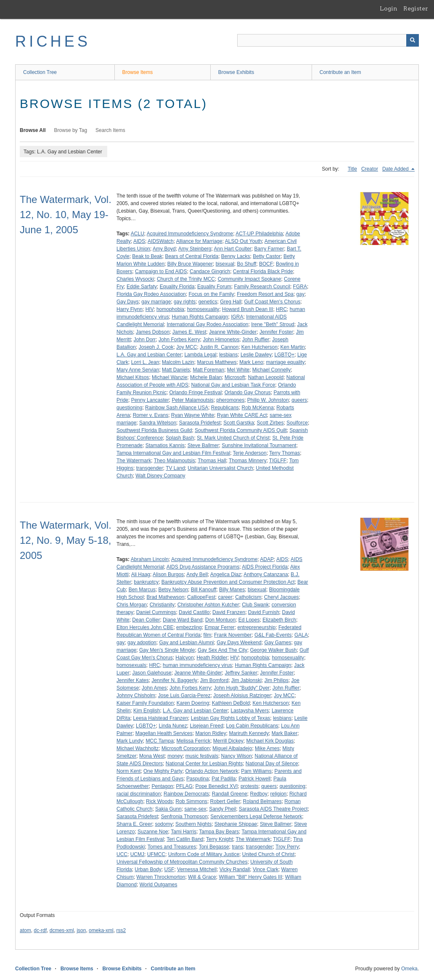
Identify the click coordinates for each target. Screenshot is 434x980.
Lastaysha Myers (250, 711)
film (208, 635)
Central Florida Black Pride (263, 271)
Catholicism (248, 597)
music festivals (202, 756)
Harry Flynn (130, 309)
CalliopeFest (201, 597)
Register (416, 8)
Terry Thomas (284, 453)
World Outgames (159, 885)
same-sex (195, 809)
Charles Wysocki (135, 279)
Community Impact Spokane (250, 279)
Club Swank (255, 605)
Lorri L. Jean (145, 362)
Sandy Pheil (222, 809)
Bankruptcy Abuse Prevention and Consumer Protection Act (228, 582)
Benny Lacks (236, 256)
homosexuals (131, 665)
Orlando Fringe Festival (195, 393)
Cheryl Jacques (282, 597)
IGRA (237, 317)
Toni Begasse (214, 847)
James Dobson (153, 332)
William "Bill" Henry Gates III (250, 877)
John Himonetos (221, 340)
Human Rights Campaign (200, 317)
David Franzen (229, 612)
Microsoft (235, 377)
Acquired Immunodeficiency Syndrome (190, 234)
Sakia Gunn (168, 809)
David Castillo (194, 612)
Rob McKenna (258, 408)
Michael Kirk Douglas (270, 741)
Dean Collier (146, 620)
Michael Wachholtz (138, 748)
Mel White (238, 370)
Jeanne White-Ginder (233, 332)
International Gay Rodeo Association (207, 324)
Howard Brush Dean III (247, 309)
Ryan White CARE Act (242, 415)
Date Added (396, 169)
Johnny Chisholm (136, 695)
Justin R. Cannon (219, 347)
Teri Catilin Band (185, 839)
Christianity (162, 605)
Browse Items (138, 72)
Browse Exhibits (236, 72)
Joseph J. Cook (156, 347)
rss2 (121, 930)
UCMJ (137, 854)
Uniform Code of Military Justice (204, 854)
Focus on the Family (211, 294)
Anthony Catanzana (266, 574)
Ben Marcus (142, 590)
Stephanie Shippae (236, 824)
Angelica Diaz (226, 574)
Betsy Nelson (173, 590)
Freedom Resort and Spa (265, 294)
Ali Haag (141, 574)
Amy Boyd (164, 249)
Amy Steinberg (195, 249)
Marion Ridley (210, 733)
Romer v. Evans (151, 415)
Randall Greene (230, 794)
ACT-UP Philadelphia (259, 234)
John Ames (154, 688)
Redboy (259, 794)
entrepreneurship (256, 627)
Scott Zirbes (270, 423)
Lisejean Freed (206, 726)
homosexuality (203, 309)
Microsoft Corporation (186, 748)
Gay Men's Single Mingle (167, 650)
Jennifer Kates (133, 680)
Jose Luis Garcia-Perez (184, 695)
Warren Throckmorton (161, 877)
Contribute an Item (340, 72)
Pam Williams (256, 771)
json (81, 930)
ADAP (267, 559)
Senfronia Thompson (184, 817)
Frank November (233, 635)
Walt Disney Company (160, 476)
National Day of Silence (272, 764)
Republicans (225, 408)
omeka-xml (101, 930)
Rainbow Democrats (186, 794)
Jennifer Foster (276, 332)
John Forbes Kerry (179, 340)
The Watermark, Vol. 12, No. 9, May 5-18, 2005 (66, 540)
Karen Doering (193, 703)
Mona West (152, 756)
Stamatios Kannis (165, 445)
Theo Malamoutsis (175, 461)
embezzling (189, 627)
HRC (281, 309)
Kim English (147, 711)
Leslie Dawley (256, 355)
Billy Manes (232, 590)
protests (250, 786)
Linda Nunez (173, 726)
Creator (370, 169)
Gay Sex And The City (222, 650)
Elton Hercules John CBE (145, 627)
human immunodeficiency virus (197, 665)
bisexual (225, 264)
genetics (208, 302)
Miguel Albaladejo (232, 748)
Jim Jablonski (246, 680)
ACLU (138, 234)
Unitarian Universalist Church (220, 468)
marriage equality (286, 362)
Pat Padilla (224, 779)
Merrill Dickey (228, 741)
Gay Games (278, 643)
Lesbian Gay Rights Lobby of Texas (231, 718)
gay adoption (142, 643)
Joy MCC (187, 347)
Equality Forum (214, 287)
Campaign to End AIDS (161, 271)
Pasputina (197, 779)
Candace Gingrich (210, 271)
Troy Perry (287, 847)
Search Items (110, 130)
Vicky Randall (235, 869)
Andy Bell (197, 574)
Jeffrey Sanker (241, 673)
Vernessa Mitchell (197, 869)
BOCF (266, 264)
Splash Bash (180, 438)
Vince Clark (266, 869)
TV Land (175, 468)
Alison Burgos (168, 574)
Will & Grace (202, 877)
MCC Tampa (159, 741)
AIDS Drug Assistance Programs (203, 567)
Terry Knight (220, 839)
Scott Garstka (239, 423)
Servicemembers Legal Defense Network (256, 817)
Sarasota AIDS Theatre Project (273, 809)
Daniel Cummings (156, 612)
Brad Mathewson (165, 597)
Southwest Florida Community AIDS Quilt (241, 430)
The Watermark (134, 461)
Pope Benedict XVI (216, 786)
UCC (122, 854)
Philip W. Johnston (268, 400)
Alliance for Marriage (199, 241)
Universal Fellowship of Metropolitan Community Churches (182, 862)
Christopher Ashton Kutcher (208, 605)
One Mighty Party (163, 771)
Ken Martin (293, 347)
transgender (150, 468)
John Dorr (145, 340)
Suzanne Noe (153, 832)
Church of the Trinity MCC (186, 279)
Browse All (33, 130)
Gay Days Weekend (239, 643)
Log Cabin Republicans (252, 726)
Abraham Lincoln (150, 559)
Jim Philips (277, 680)
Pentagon (162, 786)
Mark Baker (284, 733)
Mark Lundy (130, 741)
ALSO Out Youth (243, 241)
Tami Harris (184, 832)
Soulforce (297, 423)
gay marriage (156, 302)
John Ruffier (256, 340)
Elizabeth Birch (279, 620)
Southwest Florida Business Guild (154, 430)
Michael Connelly (271, 370)
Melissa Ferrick (194, 741)
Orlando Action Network (212, 771)
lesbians (228, 355)
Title (352, 169)
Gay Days (128, 302)
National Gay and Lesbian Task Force (233, 385)
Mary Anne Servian (138, 370)
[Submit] (413, 40)
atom (25, 930)
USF (169, 869)
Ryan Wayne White (193, 415)
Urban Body (148, 869)
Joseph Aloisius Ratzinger (242, 695)
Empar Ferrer (219, 627)
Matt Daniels (176, 370)
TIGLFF (278, 461)
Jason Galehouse (152, 673)
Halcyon (184, 658)
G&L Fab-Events (273, 635)
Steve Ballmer (203, 445)
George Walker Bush (274, 650)
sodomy (164, 824)
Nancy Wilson (237, 756)
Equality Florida (177, 287)
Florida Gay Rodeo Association (151, 294)
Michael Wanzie (169, 377)
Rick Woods (159, 801)
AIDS (139, 241)
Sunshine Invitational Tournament (259, 445)
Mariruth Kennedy (249, 733)
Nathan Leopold (266, 377)
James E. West (189, 332)
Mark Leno (251, 362)
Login (389, 8)
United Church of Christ (269, 854)
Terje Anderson (250, 453)
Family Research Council (262, 287)
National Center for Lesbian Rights (204, 764)
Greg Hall (231, 302)
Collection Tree (40, 72)
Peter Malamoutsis (192, 400)
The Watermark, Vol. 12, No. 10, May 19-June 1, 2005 (66, 215)
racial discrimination (139, 794)
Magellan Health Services (164, 733)
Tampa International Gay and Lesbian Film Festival (173, 453)
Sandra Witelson (158, 423)
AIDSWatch (161, 241)
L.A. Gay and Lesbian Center (149, 355)
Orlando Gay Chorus (248, 393)
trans (237, 847)
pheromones (230, 400)
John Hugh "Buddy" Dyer (242, 688)
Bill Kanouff (204, 590)
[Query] (328, 40)
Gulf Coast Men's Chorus (273, 302)
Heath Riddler (212, 658)
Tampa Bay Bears (219, 832)
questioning (129, 408)
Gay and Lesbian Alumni (186, 643)
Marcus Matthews (217, 362)
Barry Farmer (269, 249)
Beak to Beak (147, 256)
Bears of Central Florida (192, 256)
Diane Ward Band (183, 620)
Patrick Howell (254, 779)
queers (299, 400)
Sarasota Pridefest (200, 423)
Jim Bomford (214, 680)
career (225, 597)
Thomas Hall (212, 461)
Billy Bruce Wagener (190, 264)
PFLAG (184, 786)
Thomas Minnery (247, 461)
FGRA (300, 287)
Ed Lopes (249, 620)
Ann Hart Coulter (232, 249)
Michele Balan (206, 377)
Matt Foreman (208, 370)
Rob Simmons (192, 801)
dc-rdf (40, 930)
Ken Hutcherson (259, 347)
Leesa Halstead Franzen (160, 718)
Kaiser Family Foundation (145, 703)
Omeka (409, 969)
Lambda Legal (200, 355)
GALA (301, 635)
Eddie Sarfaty (142, 287)
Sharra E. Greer (134, 824)
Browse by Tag (71, 130)
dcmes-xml (62, 930)
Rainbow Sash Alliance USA (177, 408)
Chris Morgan (132, 605)
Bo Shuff (246, 264)
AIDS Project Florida (265, 567)
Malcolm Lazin (178, 362)
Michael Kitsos (133, 377)
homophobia (170, 309)
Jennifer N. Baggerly (174, 680)
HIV (150, 309)
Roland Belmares (262, 801)
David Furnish (264, 612)
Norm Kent (128, 771)
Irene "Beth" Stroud (273, 324)
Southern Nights (193, 824)
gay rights (185, 302)
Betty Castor (267, 256)
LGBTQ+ (285, 355)
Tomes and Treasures (172, 847)
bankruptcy (146, 582)
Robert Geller (225, 801)
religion (279, 794)
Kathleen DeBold (231, 703)
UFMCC (156, 854)
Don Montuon (220, 620)
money (175, 756)
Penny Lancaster (150, 400)
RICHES (53, 41)
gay (300, 294)
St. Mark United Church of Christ (233, 438)
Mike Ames (267, 748)
